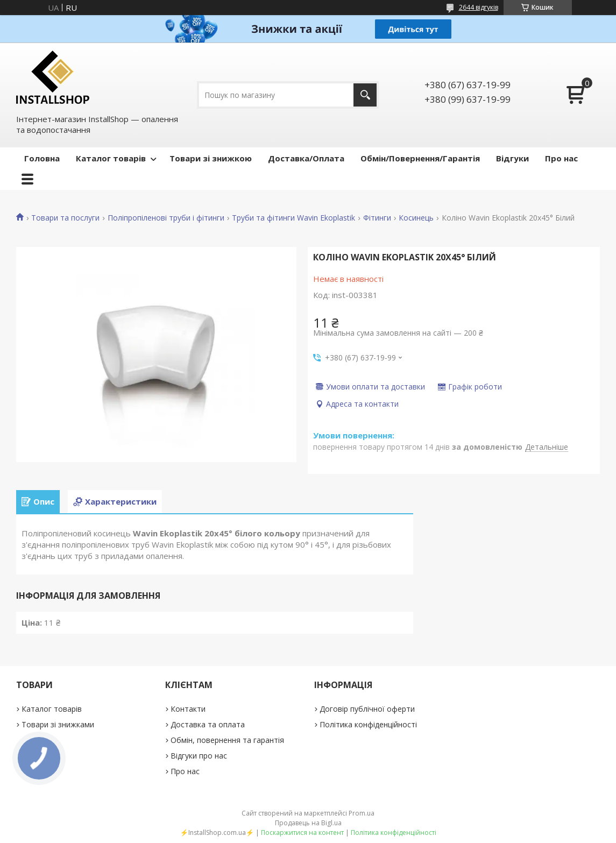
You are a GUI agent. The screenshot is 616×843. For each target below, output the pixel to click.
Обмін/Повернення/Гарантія (420, 158)
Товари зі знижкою (211, 158)
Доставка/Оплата (306, 158)
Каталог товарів (111, 158)
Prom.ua (362, 813)
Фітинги (377, 218)
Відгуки (512, 158)
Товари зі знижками (58, 724)
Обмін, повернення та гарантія (227, 740)
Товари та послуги (65, 218)
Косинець (416, 218)
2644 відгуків (479, 7)
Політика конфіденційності (368, 724)
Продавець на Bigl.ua (308, 823)
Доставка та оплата (208, 724)
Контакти (188, 709)
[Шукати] (365, 95)
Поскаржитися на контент (302, 833)
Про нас (561, 158)
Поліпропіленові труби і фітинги (166, 218)
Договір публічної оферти (367, 709)
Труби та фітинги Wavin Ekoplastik (293, 218)
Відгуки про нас (199, 756)
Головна (42, 158)
